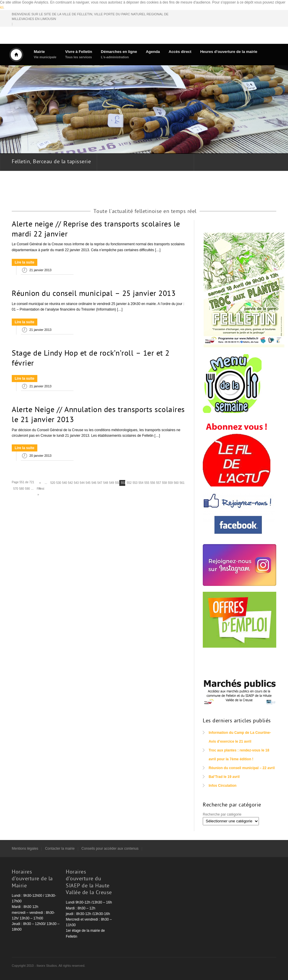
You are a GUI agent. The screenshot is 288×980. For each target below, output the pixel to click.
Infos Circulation (223, 786)
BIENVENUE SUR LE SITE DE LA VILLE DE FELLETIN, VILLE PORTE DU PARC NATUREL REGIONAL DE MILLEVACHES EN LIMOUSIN (90, 17)
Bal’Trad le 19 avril (224, 777)
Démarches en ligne (119, 54)
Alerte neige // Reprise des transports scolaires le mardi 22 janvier (96, 230)
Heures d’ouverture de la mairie (229, 52)
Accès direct (180, 52)
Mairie (45, 54)
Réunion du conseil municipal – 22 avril (242, 768)
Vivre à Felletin (79, 54)
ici (2, 7)
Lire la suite (25, 262)
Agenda (153, 52)
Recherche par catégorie (222, 814)
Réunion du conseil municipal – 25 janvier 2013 (94, 294)
